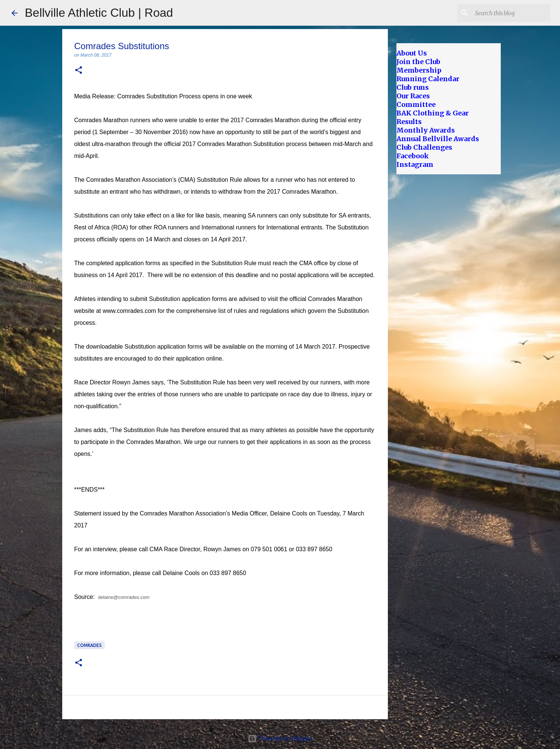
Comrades (89, 645)
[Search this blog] (511, 13)
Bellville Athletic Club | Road (99, 13)
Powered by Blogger (280, 738)
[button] (79, 71)
